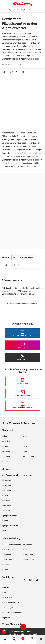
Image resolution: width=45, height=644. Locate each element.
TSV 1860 (6, 456)
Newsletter (7, 480)
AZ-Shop (26, 549)
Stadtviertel (7, 441)
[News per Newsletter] (23, 394)
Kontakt (5, 570)
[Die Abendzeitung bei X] (23, 357)
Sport (25, 436)
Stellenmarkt (27, 475)
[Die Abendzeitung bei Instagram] (23, 345)
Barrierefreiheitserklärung (12, 602)
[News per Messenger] (23, 382)
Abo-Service (7, 560)
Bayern (11, 10)
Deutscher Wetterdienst (23, 257)
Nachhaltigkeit (28, 456)
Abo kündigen (8, 608)
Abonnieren (7, 555)
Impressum (7, 587)
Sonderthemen (28, 560)
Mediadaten (27, 544)
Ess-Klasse (7, 505)
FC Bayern (6, 451)
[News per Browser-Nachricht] (23, 406)
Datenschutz (7, 597)
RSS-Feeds (7, 490)
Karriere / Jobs (8, 549)
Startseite (5, 10)
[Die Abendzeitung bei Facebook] (23, 333)
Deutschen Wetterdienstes (13, 160)
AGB (4, 592)
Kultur (25, 446)
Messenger (7, 485)
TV (24, 441)
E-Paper (5, 565)
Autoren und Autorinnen (12, 544)
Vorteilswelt (7, 511)
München (6, 436)
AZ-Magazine (28, 555)
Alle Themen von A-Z (10, 475)
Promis (5, 462)
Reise (25, 451)
